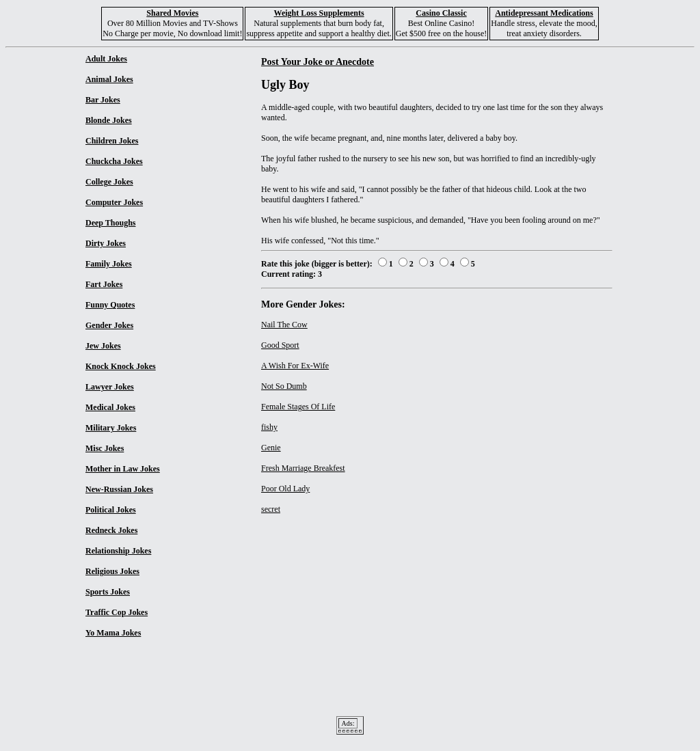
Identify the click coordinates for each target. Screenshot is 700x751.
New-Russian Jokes (119, 489)
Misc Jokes (105, 448)
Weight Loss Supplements (319, 13)
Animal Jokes (109, 79)
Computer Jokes (114, 202)
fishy (269, 427)
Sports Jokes (108, 592)
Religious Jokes (112, 571)
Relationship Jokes (118, 551)
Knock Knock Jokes (121, 366)
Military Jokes (111, 428)
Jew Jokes (103, 346)
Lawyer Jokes (110, 387)
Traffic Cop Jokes (117, 612)
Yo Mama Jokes (113, 633)
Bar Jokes (103, 100)
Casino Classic (441, 13)
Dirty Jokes (106, 243)
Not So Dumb (284, 386)
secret (271, 509)
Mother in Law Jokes (123, 469)
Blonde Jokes (109, 120)
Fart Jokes (104, 284)
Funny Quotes (110, 305)
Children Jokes (112, 141)
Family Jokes (109, 264)
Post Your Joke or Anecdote (318, 62)
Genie (271, 448)
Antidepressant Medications (544, 13)
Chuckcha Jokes (114, 161)
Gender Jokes (109, 325)
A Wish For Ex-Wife (295, 366)
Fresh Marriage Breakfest (303, 468)
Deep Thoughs (110, 223)
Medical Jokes (110, 407)
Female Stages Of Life (298, 407)
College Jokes (109, 182)
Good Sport (280, 345)
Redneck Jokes (111, 530)
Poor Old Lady (285, 489)
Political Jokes (111, 510)
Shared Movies (172, 13)
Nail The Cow (284, 325)
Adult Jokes (106, 59)
